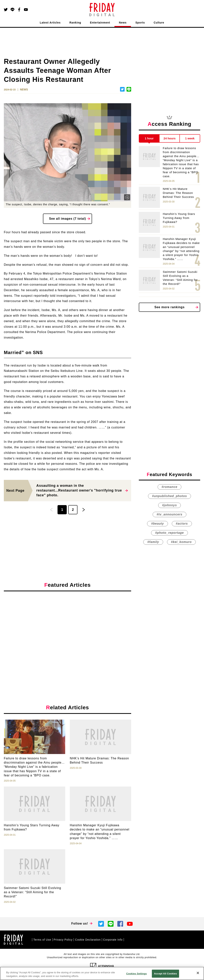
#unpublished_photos (169, 496)
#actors (182, 524)
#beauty (157, 524)
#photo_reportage (169, 533)
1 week (190, 138)
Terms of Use (42, 940)
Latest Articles (50, 23)
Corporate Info (113, 940)
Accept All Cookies (165, 974)
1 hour (149, 138)
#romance (169, 487)
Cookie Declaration (88, 940)
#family (153, 542)
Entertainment (100, 23)
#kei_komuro (181, 542)
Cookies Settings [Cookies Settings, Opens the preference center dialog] (137, 974)
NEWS (24, 89)
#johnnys (170, 505)
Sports (140, 23)
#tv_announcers (169, 514)
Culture (159, 23)
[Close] (198, 973)
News (123, 23)
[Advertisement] (67, 629)
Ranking (75, 23)
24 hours (170, 138)
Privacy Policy (63, 940)
